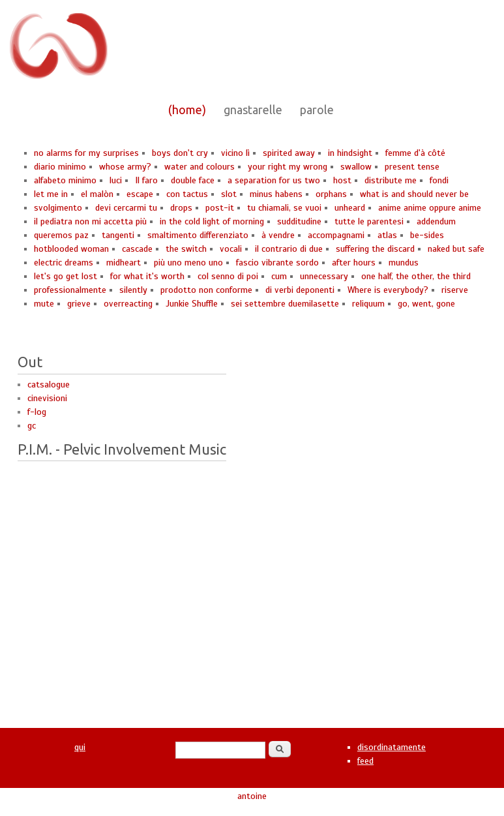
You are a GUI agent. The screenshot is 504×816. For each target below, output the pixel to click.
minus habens (276, 194)
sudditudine (299, 221)
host (342, 180)
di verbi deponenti (300, 290)
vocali (231, 249)
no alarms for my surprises (86, 153)
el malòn (97, 194)
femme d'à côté (415, 153)
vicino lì (235, 153)
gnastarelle (253, 110)
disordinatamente (392, 747)
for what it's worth (147, 276)
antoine (252, 796)
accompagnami (336, 235)
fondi (439, 180)
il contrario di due (289, 249)
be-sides (427, 235)
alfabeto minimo (65, 180)
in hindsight (350, 153)
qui (80, 747)
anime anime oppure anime (430, 208)
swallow (356, 167)
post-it (220, 208)
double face (193, 180)
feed (365, 761)
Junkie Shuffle (192, 304)
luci (116, 180)
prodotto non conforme (206, 290)
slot (229, 194)
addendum (436, 221)
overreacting (128, 304)
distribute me (391, 180)
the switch (186, 249)
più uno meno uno (188, 263)
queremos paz (61, 235)
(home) (187, 110)
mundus (404, 263)
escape (140, 194)
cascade (137, 249)
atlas (387, 235)
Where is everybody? (388, 290)
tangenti (118, 235)
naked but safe (456, 249)
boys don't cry (180, 153)
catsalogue (49, 385)
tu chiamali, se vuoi (284, 208)
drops (181, 208)
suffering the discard (375, 249)
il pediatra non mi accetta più (90, 221)
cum (279, 276)
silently (133, 290)
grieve (79, 304)
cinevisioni (47, 398)
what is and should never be (414, 194)
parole (317, 110)
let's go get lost (66, 276)
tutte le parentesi (369, 221)
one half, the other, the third (416, 276)
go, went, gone (426, 304)
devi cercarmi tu (126, 208)
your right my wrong (288, 167)
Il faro (146, 180)
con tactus (187, 194)
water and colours (200, 167)
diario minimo (60, 167)
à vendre (278, 235)
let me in (51, 194)
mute (44, 304)
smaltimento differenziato (198, 235)
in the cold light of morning (212, 221)
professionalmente (70, 290)
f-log (37, 412)
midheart (124, 263)
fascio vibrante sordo (277, 263)
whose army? (125, 167)
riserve (455, 290)
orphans (331, 194)
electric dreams (64, 263)
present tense (412, 167)
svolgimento (58, 208)
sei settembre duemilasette (285, 304)
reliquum (368, 304)
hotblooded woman (71, 249)
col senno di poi (228, 276)
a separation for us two (274, 180)
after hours (354, 263)
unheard (350, 208)
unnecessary (324, 276)
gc (32, 426)
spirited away (289, 153)
